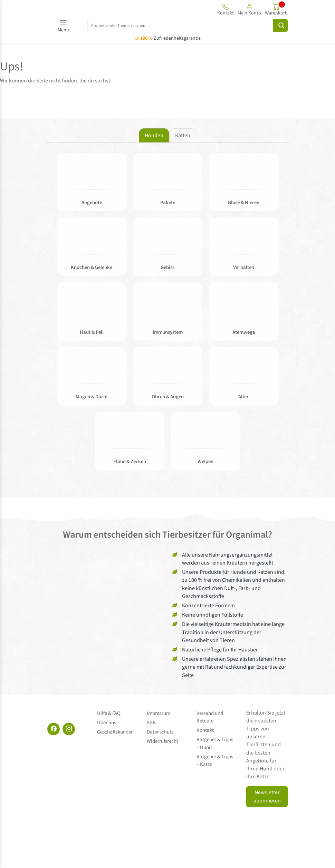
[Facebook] (54, 732)
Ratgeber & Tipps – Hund (217, 743)
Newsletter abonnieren (267, 800)
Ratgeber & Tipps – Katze (217, 758)
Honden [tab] (154, 136)
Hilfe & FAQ (109, 715)
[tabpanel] (167, 317)
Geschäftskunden (115, 731)
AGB (151, 723)
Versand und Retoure (210, 719)
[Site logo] (85, 9)
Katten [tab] (183, 136)
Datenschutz (160, 731)
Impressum (159, 715)
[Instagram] (69, 732)
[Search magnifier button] (280, 26)
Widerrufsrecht (162, 739)
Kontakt (205, 731)
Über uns (107, 723)
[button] (249, 9)
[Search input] (184, 25)
